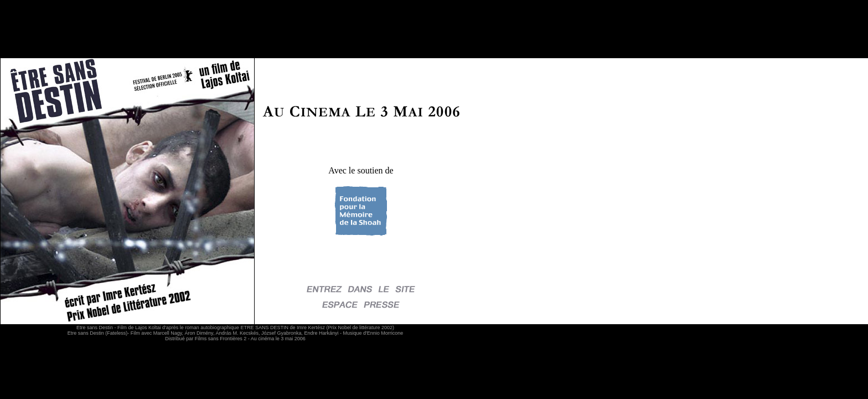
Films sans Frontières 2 (221, 339)
